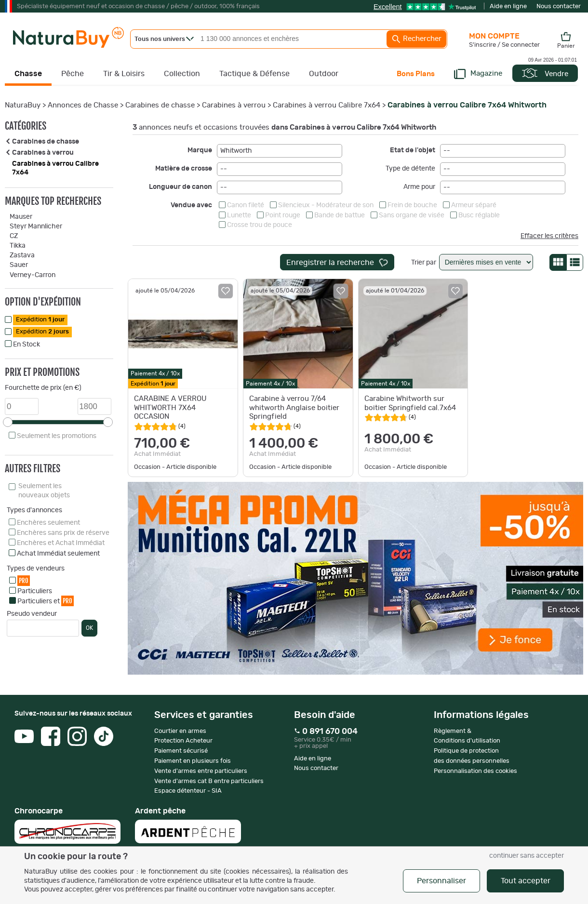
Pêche (73, 74)
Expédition (40, 320)
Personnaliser (441, 881)
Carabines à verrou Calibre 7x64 (327, 105)
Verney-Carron (33, 275)
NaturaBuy (23, 105)
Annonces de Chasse (83, 105)
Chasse (28, 74)
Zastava (22, 255)
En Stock (27, 345)
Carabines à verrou (234, 105)
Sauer (19, 265)
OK (89, 628)
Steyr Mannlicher (36, 226)
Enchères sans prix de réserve (63, 533)
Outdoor (324, 74)
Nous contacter (559, 7)
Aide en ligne (508, 7)
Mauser (21, 217)
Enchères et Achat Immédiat (61, 543)
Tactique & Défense (254, 74)
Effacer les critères (549, 236)
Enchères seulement (48, 523)
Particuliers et (46, 601)
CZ (14, 236)
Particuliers (35, 591)
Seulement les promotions (57, 436)
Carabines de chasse (160, 105)
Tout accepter (526, 881)
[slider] (8, 422)
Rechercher (416, 39)
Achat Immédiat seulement (58, 554)
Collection (182, 74)
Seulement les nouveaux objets (44, 491)
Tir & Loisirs (124, 74)
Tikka (18, 246)
